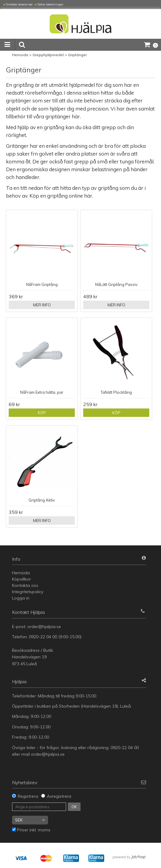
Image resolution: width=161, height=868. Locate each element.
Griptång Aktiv (42, 500)
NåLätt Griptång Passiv (116, 284)
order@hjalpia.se (45, 627)
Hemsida (20, 55)
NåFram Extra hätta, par (42, 392)
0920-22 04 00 (43, 637)
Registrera (28, 796)
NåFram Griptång (42, 284)
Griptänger (77, 55)
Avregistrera (59, 796)
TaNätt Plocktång (116, 392)
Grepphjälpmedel (48, 55)
